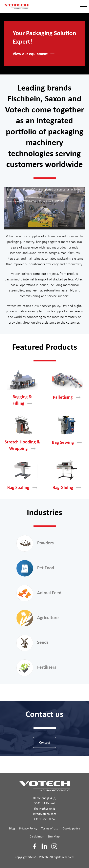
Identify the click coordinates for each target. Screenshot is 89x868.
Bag (67, 443)
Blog (12, 829)
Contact (45, 743)
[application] (44, 208)
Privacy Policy (28, 829)
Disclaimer (37, 837)
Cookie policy (71, 829)
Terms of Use (50, 829)
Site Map (54, 837)
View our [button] (34, 54)
